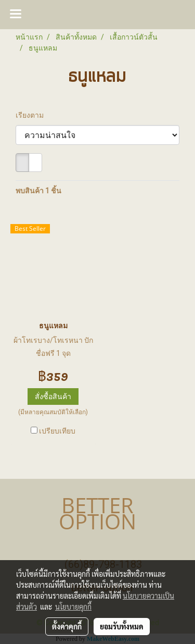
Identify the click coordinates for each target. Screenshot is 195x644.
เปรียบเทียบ (57, 431)
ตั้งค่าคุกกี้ (67, 626)
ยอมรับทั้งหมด (122, 626)
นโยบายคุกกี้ (73, 606)
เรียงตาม (32, 115)
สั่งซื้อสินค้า (53, 397)
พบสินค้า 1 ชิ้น (38, 191)
